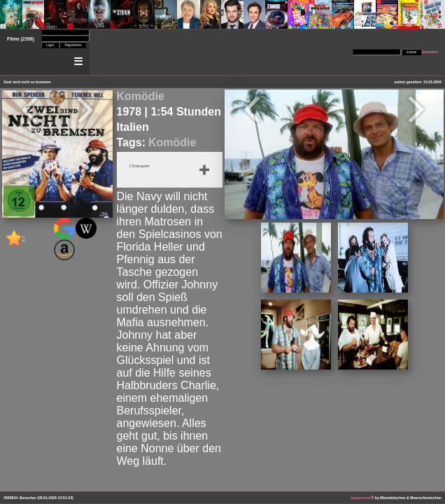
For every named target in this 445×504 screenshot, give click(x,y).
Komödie (141, 96)
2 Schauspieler (140, 166)
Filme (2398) (21, 39)
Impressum (360, 498)
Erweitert (430, 52)
